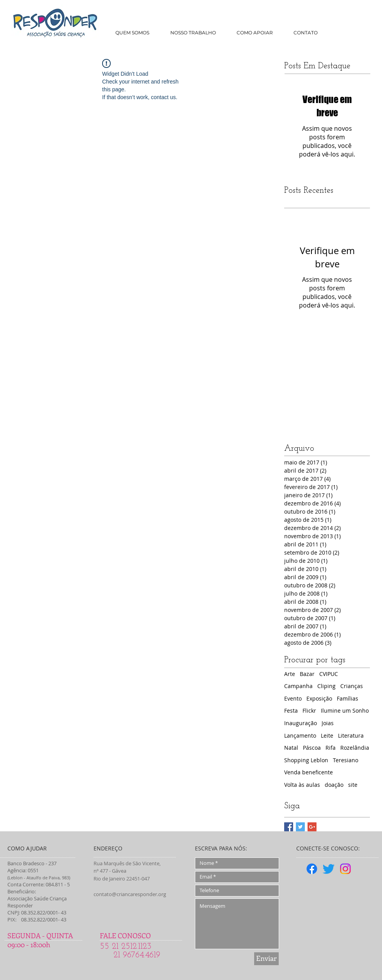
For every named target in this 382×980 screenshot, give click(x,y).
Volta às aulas (302, 785)
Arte (290, 674)
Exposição (319, 698)
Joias (328, 723)
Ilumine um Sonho (345, 711)
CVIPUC (329, 674)
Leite (327, 735)
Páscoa (312, 748)
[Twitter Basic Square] (300, 827)
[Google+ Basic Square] (312, 827)
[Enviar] (266, 959)
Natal (291, 748)
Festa (291, 711)
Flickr (309, 711)
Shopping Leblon (306, 760)
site (353, 785)
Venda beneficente (309, 772)
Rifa (331, 748)
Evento (293, 698)
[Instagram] (345, 869)
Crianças (352, 686)
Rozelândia (355, 748)
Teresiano (346, 760)
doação (334, 785)
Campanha (298, 686)
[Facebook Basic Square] (289, 827)
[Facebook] (312, 869)
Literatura (351, 735)
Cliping (326, 686)
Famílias (348, 698)
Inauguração (301, 723)
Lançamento (300, 735)
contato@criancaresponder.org (130, 894)
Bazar (307, 674)
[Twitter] (329, 869)
